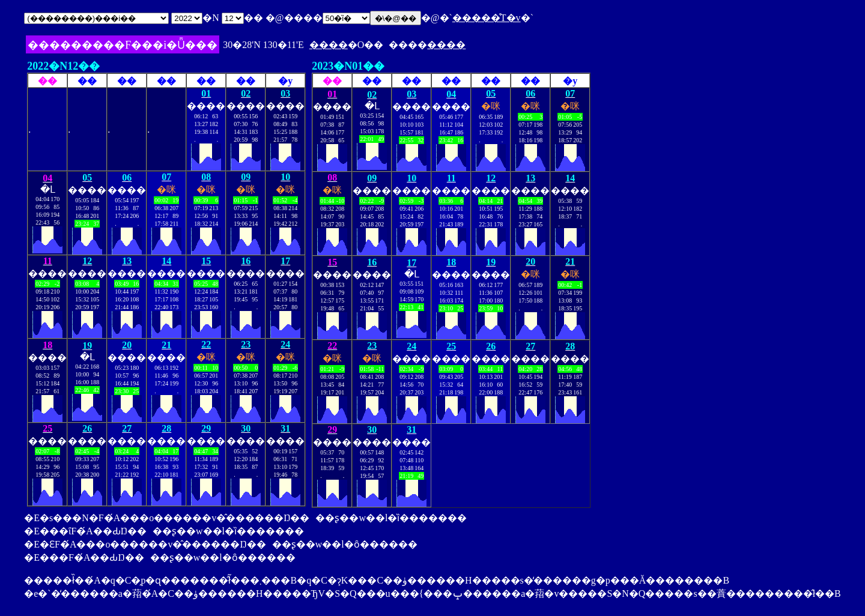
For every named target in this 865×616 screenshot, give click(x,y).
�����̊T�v (487, 18)
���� (329, 45)
